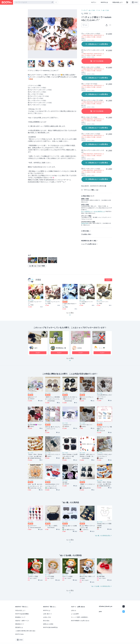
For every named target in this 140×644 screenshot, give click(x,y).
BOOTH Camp (19, 634)
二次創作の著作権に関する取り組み (25, 631)
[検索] (52, 2)
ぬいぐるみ (106, 10)
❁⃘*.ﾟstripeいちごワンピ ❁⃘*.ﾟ (52, 302)
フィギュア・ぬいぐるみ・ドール (91, 10)
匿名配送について (20, 617)
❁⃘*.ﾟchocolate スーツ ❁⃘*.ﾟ (86, 302)
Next (76, 34)
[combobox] (34, 2)
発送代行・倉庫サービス (22, 621)
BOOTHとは (104, 2)
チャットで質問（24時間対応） (80, 617)
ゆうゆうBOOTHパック (99, 211)
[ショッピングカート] (127, 2)
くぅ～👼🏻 (102, 348)
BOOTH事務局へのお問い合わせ (80, 621)
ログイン (94, 2)
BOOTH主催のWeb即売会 (50, 627)
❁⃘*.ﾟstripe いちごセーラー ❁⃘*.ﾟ (35, 302)
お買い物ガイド (48, 614)
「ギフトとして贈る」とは (91, 190)
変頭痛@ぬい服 (61, 348)
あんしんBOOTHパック (87, 211)
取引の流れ (86, 231)
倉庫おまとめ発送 (48, 624)
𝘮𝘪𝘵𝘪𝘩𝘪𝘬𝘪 (80, 348)
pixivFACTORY (85, 223)
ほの (36, 348)
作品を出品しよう (117, 2)
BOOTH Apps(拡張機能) (22, 614)
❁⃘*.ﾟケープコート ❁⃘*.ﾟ (102, 302)
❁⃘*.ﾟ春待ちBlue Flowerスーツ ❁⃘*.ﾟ (69, 304)
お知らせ (74, 610)
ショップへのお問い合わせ (89, 244)
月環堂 (38, 280)
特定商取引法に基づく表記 (89, 241)
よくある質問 (75, 614)
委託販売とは (19, 627)
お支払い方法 (87, 234)
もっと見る (70, 360)
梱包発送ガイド (20, 624)
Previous (29, 34)
